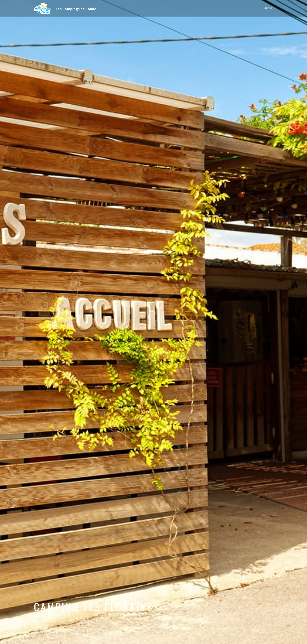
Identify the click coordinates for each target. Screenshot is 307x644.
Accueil (270, 8)
